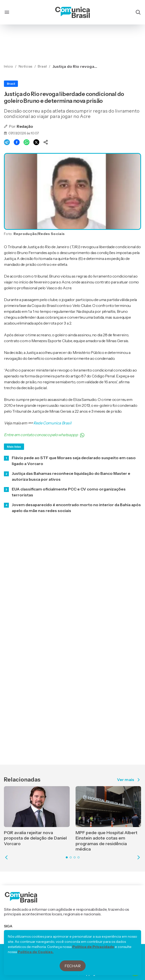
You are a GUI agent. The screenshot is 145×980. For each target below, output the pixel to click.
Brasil (11, 84)
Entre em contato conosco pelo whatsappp (44, 435)
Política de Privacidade (93, 947)
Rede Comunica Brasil (52, 423)
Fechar (73, 966)
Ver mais (129, 780)
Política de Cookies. (36, 952)
